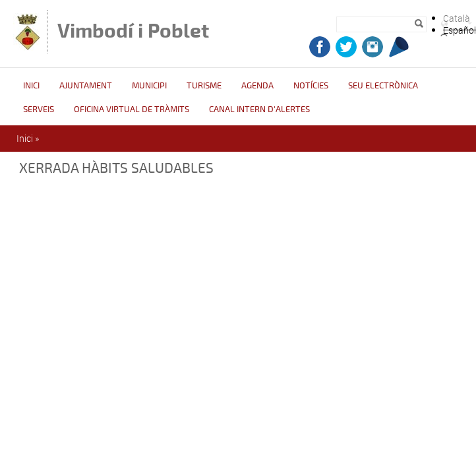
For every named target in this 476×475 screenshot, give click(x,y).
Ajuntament (86, 86)
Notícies (311, 86)
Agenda (257, 86)
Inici (31, 86)
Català (457, 18)
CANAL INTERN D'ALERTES (259, 110)
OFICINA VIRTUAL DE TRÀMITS (132, 110)
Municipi (149, 86)
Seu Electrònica (383, 86)
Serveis (39, 110)
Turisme (204, 86)
